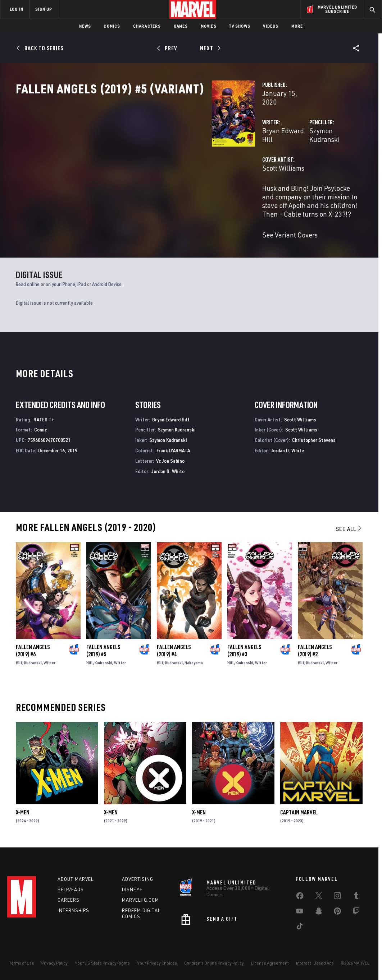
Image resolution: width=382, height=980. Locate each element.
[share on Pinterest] (337, 912)
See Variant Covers (153, 232)
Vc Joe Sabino (170, 458)
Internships (73, 910)
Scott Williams (146, 182)
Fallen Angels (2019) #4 (174, 648)
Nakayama (194, 660)
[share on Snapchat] (319, 912)
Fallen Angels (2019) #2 (315, 648)
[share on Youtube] (300, 912)
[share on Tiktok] (300, 928)
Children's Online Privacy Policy (214, 963)
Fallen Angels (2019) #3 (244, 648)
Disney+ (132, 889)
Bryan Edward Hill (152, 154)
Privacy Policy (54, 963)
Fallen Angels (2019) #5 (103, 648)
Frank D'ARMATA (173, 448)
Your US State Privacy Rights (102, 963)
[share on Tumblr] (356, 897)
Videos (270, 26)
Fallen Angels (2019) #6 (33, 648)
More (297, 26)
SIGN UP (44, 9)
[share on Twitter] (319, 897)
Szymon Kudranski (268, 154)
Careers (69, 900)
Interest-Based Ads (315, 963)
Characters (147, 26)
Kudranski (33, 660)
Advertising (138, 879)
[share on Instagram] (337, 897)
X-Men (23, 810)
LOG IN (17, 9)
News (85, 26)
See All (349, 526)
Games (181, 26)
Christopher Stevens (314, 437)
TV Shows (240, 26)
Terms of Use (22, 963)
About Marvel (76, 879)
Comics (112, 26)
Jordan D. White (168, 468)
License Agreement (270, 963)
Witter (49, 660)
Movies (208, 26)
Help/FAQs (71, 889)
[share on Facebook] (300, 897)
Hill (19, 660)
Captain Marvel (299, 810)
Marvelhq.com (140, 900)
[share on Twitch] (356, 912)
